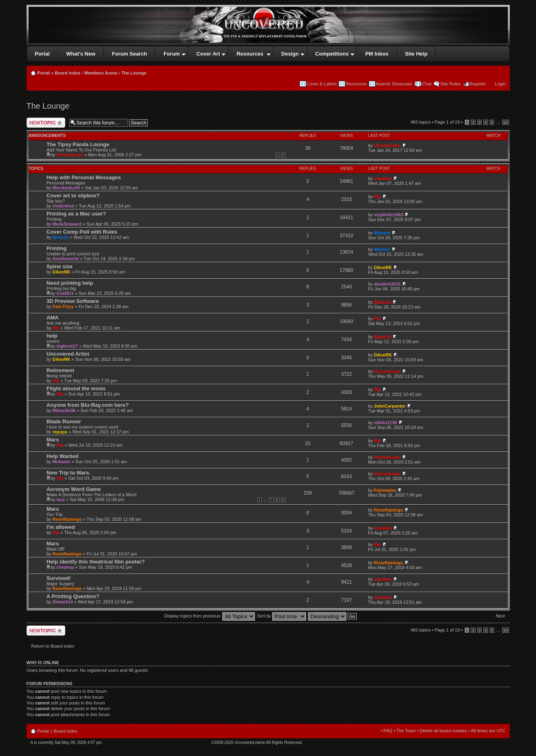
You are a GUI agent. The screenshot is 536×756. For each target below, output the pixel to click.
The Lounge (134, 73)
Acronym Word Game (74, 489)
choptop (65, 567)
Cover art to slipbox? (73, 196)
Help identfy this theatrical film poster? (96, 562)
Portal (44, 73)
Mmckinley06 (66, 188)
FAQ (388, 731)
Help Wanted (63, 456)
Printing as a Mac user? (77, 214)
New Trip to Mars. (69, 473)
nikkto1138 (386, 423)
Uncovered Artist (68, 354)
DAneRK (61, 272)
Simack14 (63, 602)
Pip (378, 197)
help (52, 336)
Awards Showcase (394, 84)
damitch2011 (388, 284)
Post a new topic (46, 123)
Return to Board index (53, 646)
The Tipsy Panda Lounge (78, 144)
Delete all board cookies (444, 731)
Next (500, 616)
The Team (406, 731)
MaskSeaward (67, 224)
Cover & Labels (322, 84)
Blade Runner (64, 421)
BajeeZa (383, 302)
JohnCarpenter (390, 406)
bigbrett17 (67, 346)
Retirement (61, 370)
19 (506, 122)
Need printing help (70, 283)
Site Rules (450, 84)
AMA (53, 318)
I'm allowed (61, 527)
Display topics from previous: (210, 616)
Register (478, 84)
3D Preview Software (73, 301)
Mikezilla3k (64, 410)
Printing (57, 248)
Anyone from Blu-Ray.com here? (88, 405)
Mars (53, 440)
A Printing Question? (73, 596)
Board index (68, 73)
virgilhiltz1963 (389, 215)
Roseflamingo (67, 519)
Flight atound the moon (76, 388)
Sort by (281, 616)
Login (500, 84)
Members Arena (101, 73)
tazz (61, 499)
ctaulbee (383, 178)
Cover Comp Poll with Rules (82, 232)
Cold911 (65, 293)
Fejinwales (385, 490)
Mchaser (61, 462)
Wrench (60, 237)
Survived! (59, 578)
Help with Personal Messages (84, 177)
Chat (426, 84)
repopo (60, 432)
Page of (447, 122)
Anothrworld (65, 259)
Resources (356, 84)
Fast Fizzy (63, 307)
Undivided (63, 206)
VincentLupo (70, 155)
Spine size (60, 266)
